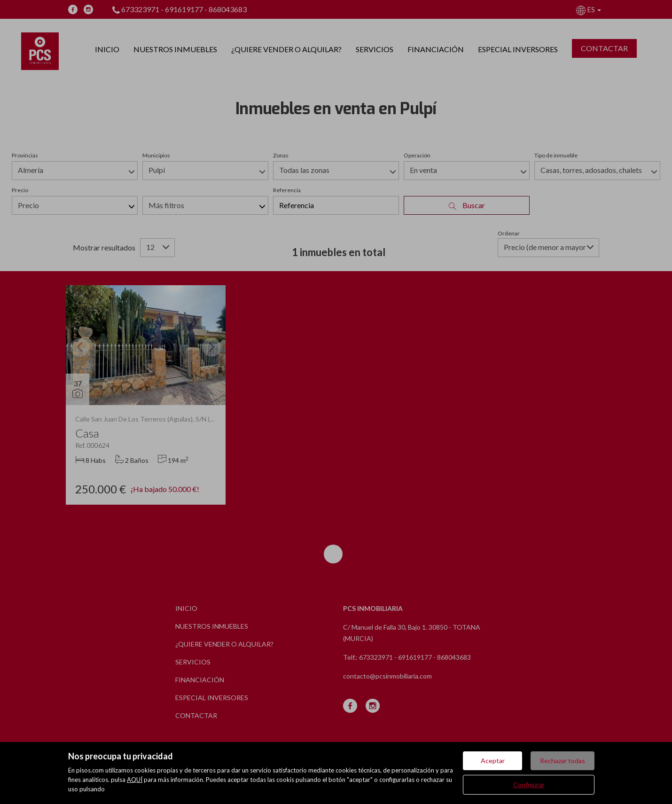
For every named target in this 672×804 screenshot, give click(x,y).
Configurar (529, 784)
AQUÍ (135, 780)
